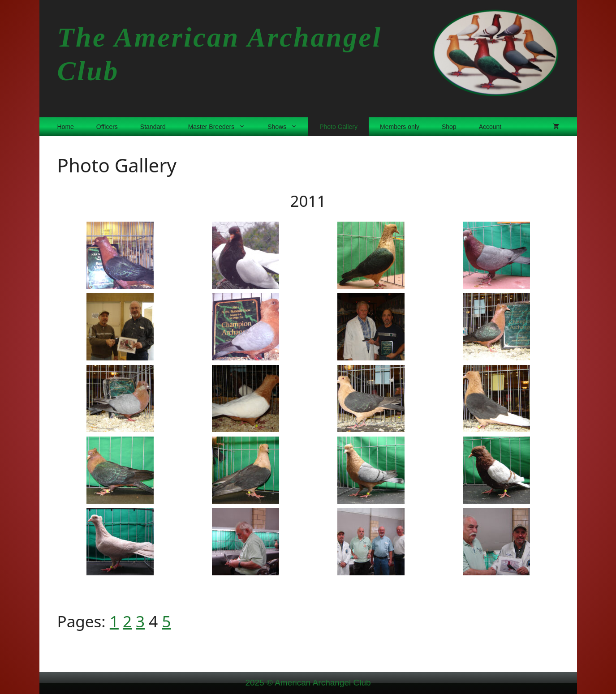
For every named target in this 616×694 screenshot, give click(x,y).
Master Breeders (222, 127)
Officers (107, 127)
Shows (288, 127)
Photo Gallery (338, 127)
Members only (400, 127)
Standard (153, 127)
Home (66, 127)
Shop (449, 127)
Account (490, 127)
